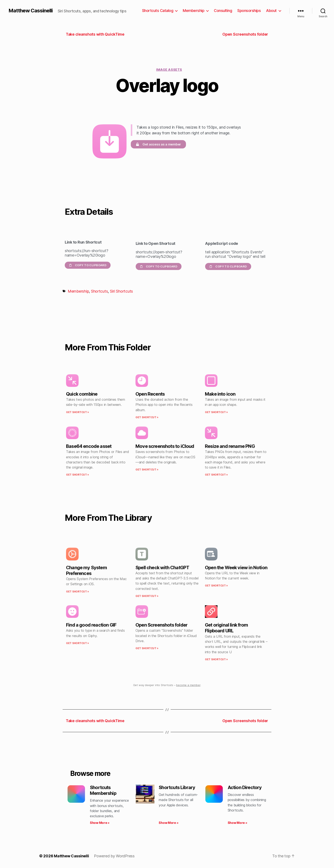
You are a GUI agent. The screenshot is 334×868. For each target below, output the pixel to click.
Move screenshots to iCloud (165, 446)
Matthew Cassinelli (31, 11)
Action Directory (245, 787)
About (271, 11)
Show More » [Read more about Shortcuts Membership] (100, 823)
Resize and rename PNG (230, 446)
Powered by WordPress (114, 856)
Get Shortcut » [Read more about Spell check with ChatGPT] (147, 596)
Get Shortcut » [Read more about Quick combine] (78, 412)
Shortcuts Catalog (158, 11)
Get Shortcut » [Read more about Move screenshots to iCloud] (147, 470)
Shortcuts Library (177, 787)
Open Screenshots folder (161, 625)
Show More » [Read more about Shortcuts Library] (168, 823)
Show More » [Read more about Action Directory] (238, 823)
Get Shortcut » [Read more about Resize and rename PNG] (216, 475)
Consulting (223, 11)
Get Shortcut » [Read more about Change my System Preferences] (78, 591)
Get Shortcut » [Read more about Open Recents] (147, 417)
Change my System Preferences (86, 570)
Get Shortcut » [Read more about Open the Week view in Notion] (216, 586)
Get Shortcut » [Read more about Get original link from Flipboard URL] (216, 659)
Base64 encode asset (89, 446)
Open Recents (150, 394)
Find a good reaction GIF (91, 625)
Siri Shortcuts (121, 291)
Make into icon (220, 394)
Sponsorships (249, 11)
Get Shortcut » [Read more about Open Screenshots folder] (147, 648)
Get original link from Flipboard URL (226, 628)
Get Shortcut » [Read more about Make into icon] (216, 412)
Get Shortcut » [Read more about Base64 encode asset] (78, 475)
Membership (194, 11)
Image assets (169, 70)
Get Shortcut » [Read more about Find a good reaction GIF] (78, 643)
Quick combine (82, 394)
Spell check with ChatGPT (162, 568)
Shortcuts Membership (103, 790)
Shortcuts (99, 291)
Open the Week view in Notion (236, 568)
